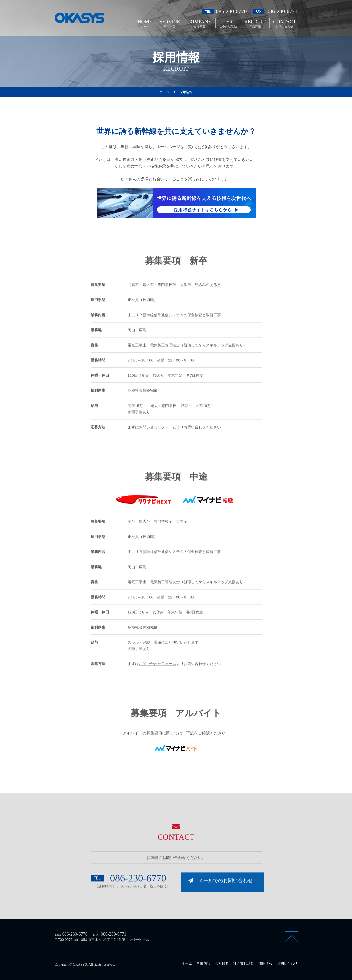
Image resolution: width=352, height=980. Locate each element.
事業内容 (203, 963)
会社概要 (222, 963)
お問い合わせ (287, 963)
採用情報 (265, 963)
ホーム (187, 963)
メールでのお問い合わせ (221, 892)
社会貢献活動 (244, 963)
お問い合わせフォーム (158, 439)
